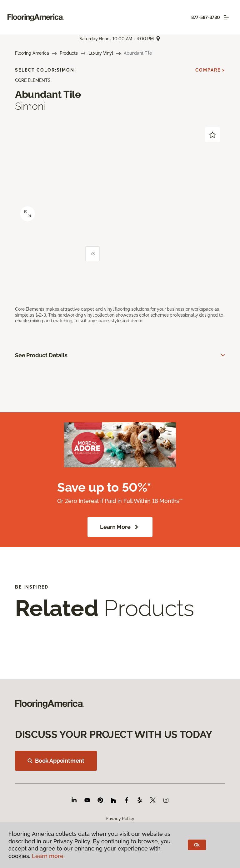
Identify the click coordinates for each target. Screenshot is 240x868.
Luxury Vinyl (101, 53)
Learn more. (48, 856)
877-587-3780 (206, 18)
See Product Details (41, 355)
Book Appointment (56, 761)
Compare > (210, 70)
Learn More (120, 527)
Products (69, 53)
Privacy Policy (120, 819)
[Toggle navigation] (226, 17)
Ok (197, 845)
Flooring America (32, 53)
